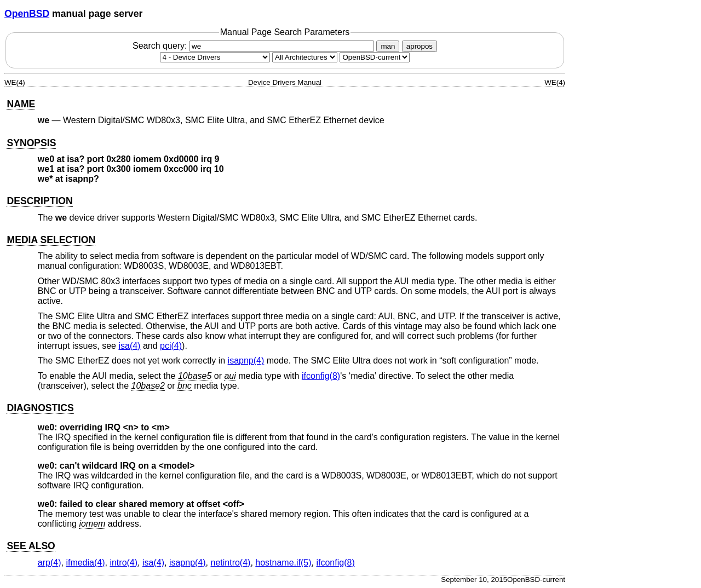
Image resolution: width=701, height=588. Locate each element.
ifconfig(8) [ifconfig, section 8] (321, 376)
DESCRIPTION (39, 201)
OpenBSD (27, 14)
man (388, 46)
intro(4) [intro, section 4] (123, 563)
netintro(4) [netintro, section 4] (230, 563)
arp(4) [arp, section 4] (50, 563)
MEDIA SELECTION (51, 240)
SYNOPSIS (31, 143)
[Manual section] (215, 57)
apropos (420, 46)
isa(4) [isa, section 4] (129, 346)
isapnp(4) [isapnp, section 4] (246, 361)
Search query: (255, 46)
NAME (21, 104)
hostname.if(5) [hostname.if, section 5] (283, 563)
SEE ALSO (31, 546)
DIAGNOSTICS (40, 408)
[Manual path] (375, 57)
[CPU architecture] (305, 57)
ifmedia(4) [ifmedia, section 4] (85, 563)
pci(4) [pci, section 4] (171, 346)
